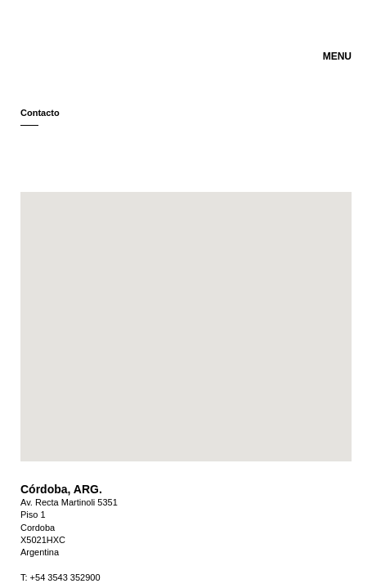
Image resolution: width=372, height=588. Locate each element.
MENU (337, 56)
